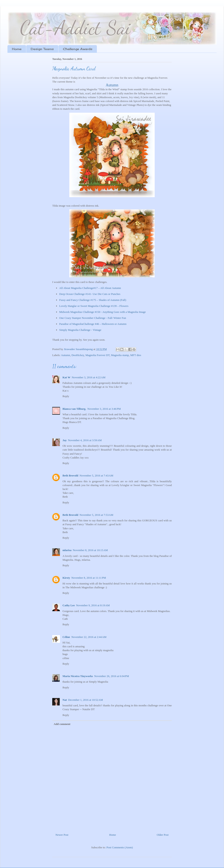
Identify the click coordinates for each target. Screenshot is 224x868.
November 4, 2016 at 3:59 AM (85, 440)
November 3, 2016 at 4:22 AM (89, 377)
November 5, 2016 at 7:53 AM (96, 515)
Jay (65, 440)
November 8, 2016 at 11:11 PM (89, 578)
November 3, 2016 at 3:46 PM (104, 409)
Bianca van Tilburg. (74, 409)
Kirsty (66, 578)
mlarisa (67, 550)
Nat (65, 700)
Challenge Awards (78, 49)
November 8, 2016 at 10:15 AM (90, 550)
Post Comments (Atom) (120, 847)
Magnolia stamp (120, 355)
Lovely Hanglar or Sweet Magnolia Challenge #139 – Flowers (94, 306)
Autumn (112, 85)
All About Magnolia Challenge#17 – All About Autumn (90, 288)
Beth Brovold (70, 475)
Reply (66, 396)
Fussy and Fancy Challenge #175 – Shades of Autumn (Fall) (93, 300)
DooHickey (78, 355)
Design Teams (42, 49)
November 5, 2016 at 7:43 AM (96, 475)
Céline (66, 637)
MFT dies (136, 355)
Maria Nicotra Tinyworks (78, 676)
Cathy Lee (69, 605)
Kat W (66, 377)
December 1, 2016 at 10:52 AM (85, 700)
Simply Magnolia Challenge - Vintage (80, 330)
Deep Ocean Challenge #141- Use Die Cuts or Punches (90, 294)
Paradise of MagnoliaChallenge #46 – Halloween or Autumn (93, 324)
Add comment (62, 724)
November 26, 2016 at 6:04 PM (112, 676)
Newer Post (62, 835)
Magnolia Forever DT (98, 355)
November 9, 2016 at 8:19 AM (93, 605)
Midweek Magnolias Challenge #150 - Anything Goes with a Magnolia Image (103, 312)
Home (17, 49)
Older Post (163, 835)
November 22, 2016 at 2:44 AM (89, 637)
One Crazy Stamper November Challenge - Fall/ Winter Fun (93, 318)
